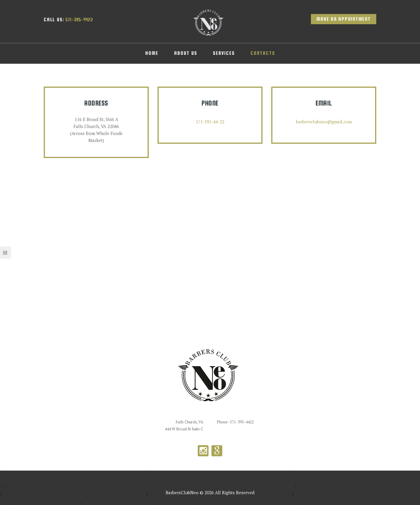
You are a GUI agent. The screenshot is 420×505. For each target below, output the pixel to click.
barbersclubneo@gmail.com (324, 122)
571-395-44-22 (210, 122)
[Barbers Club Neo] (210, 256)
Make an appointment (343, 19)
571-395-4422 (68, 20)
